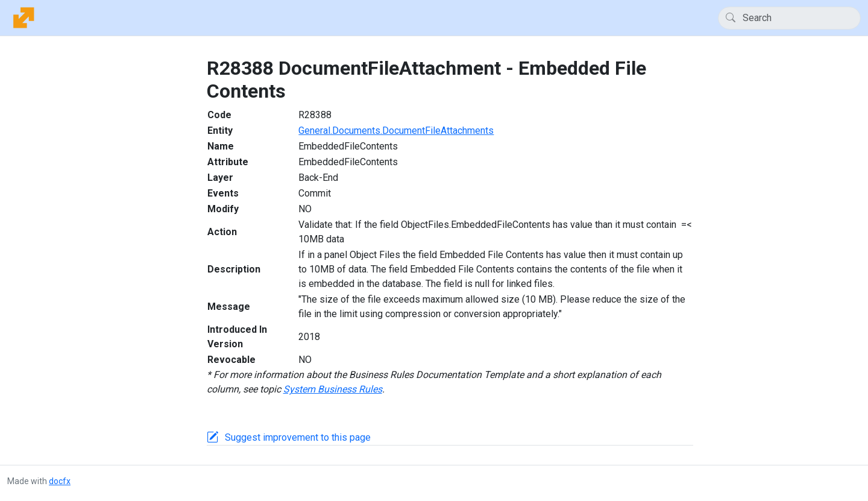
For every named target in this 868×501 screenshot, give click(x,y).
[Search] (789, 18)
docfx (60, 481)
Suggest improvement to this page (298, 437)
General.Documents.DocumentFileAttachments (396, 131)
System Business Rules (333, 389)
